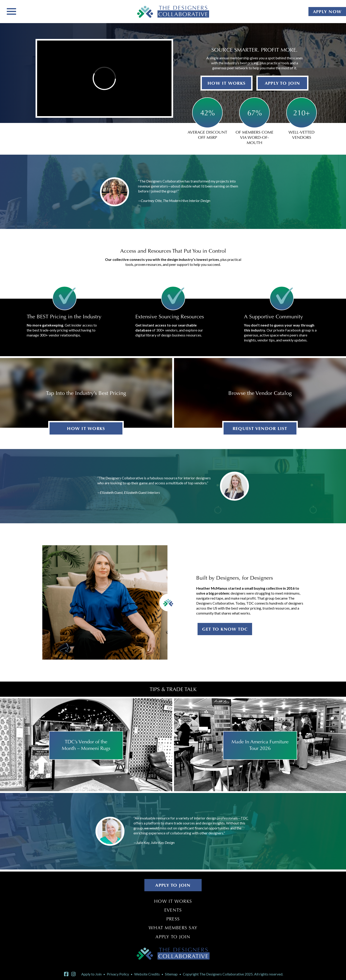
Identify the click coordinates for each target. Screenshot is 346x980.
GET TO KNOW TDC (225, 629)
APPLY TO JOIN (282, 83)
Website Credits (147, 974)
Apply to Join (173, 937)
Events (173, 910)
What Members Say (173, 928)
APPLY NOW (327, 12)
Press (173, 919)
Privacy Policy (118, 974)
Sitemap (171, 974)
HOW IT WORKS (227, 83)
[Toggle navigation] (11, 11)
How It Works (173, 901)
